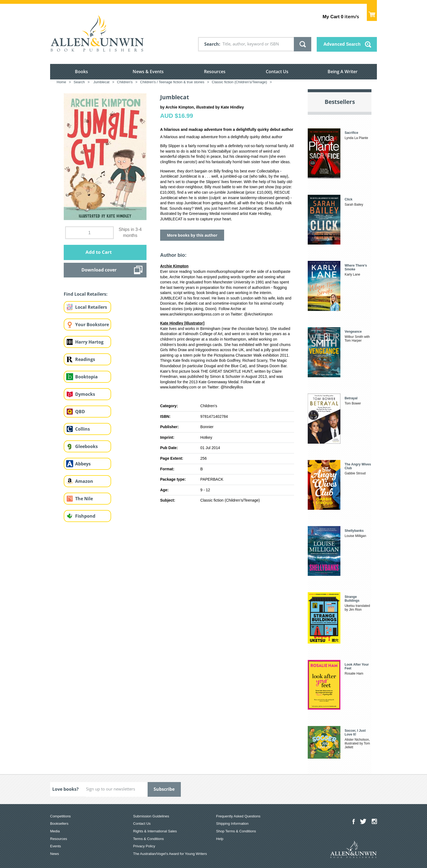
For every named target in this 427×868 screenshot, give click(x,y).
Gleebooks (86, 446)
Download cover (99, 270)
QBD (80, 412)
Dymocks (85, 394)
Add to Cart (99, 252)
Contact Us (277, 72)
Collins (83, 429)
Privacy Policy (144, 846)
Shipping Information (232, 824)
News (55, 854)
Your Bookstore (92, 325)
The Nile (84, 499)
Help (220, 839)
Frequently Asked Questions (238, 816)
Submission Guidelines (151, 816)
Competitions (60, 816)
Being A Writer (343, 72)
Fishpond (85, 516)
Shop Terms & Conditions (236, 831)
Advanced (342, 44)
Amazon (84, 481)
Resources (215, 72)
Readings (85, 359)
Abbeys (83, 464)
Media (55, 831)
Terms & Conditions (149, 839)
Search (212, 44)
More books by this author (192, 235)
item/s (341, 16)
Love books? (65, 789)
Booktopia (86, 377)
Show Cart (372, 12)
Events (56, 846)
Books (81, 72)
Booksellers (59, 824)
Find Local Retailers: (86, 294)
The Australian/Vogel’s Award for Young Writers (170, 854)
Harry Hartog (89, 342)
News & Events (148, 72)
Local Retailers (91, 307)
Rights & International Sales (155, 831)
